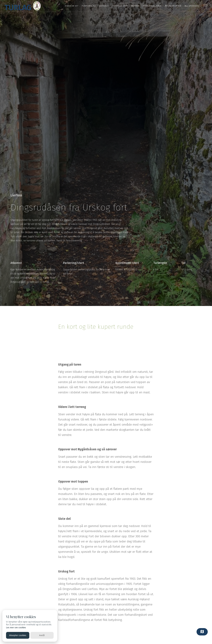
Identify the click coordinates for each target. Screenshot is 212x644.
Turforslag (89, 6)
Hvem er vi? (72, 6)
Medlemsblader (152, 6)
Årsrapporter (173, 6)
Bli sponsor (192, 6)
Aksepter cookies (18, 635)
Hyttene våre (120, 6)
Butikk (136, 6)
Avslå (42, 635)
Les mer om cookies (16, 628)
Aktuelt (104, 6)
